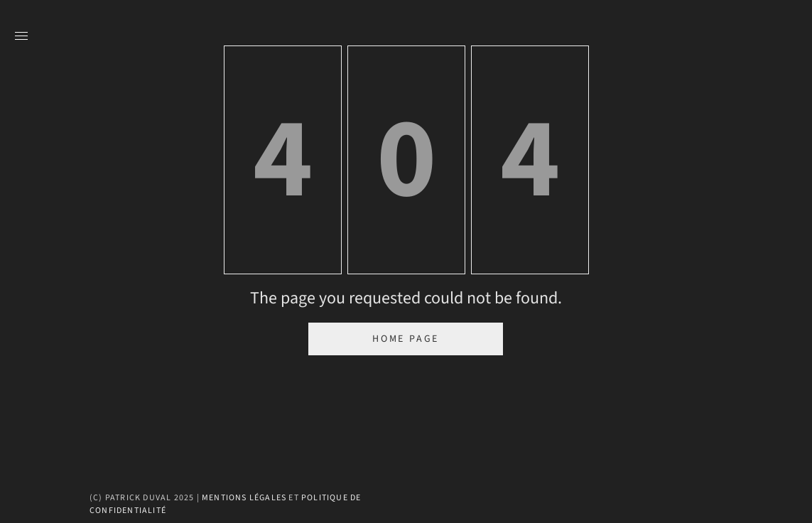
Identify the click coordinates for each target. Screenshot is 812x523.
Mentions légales (244, 498)
